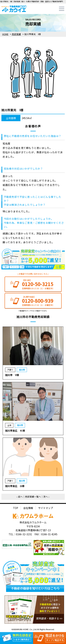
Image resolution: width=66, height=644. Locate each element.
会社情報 (28, 508)
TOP (16, 508)
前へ (20, 497)
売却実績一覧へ (33, 497)
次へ (46, 497)
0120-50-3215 (38, 284)
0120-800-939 (38, 301)
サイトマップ (46, 508)
